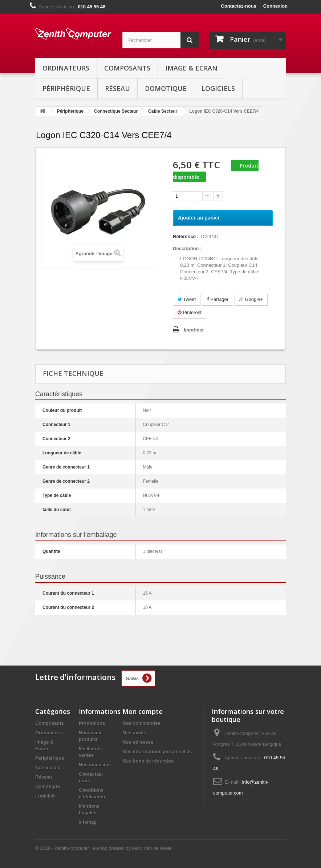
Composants (127, 68)
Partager (218, 299)
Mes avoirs (135, 733)
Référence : (186, 236)
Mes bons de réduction (148, 761)
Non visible (48, 767)
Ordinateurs (66, 68)
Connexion (275, 6)
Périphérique (66, 88)
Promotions (92, 723)
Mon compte (143, 711)
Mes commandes (141, 723)
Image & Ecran (191, 68)
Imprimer (194, 330)
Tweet (187, 299)
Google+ (251, 299)
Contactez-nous (239, 6)
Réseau (117, 88)
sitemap (88, 822)
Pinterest (190, 312)
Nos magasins (95, 765)
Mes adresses (138, 742)
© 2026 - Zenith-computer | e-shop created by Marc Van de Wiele (103, 848)
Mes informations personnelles (157, 752)
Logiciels (218, 88)
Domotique (166, 88)
